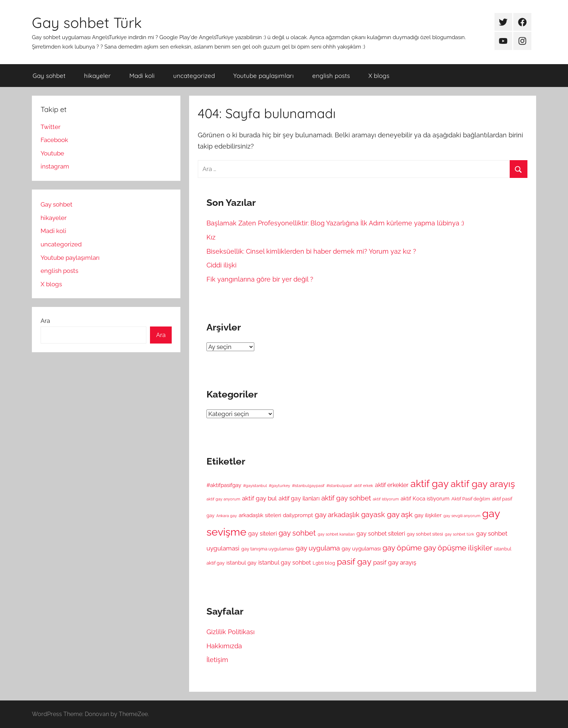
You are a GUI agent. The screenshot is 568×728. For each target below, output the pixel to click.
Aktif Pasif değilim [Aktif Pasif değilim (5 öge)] (471, 499)
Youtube (52, 153)
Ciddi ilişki (222, 265)
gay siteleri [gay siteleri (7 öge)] (262, 534)
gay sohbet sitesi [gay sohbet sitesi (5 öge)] (425, 534)
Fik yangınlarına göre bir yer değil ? (260, 279)
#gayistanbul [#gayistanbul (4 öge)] (255, 486)
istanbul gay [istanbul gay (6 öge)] (241, 563)
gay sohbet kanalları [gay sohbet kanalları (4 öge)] (336, 534)
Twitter (51, 127)
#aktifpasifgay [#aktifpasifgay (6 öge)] (224, 485)
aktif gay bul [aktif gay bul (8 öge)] (259, 498)
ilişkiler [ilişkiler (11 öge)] (480, 548)
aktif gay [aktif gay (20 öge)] (430, 484)
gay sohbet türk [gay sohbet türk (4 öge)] (460, 534)
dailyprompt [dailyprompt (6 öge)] (298, 515)
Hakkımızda (224, 646)
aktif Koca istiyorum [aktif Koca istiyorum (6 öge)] (425, 498)
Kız (211, 237)
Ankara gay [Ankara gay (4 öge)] (227, 516)
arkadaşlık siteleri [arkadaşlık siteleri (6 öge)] (260, 515)
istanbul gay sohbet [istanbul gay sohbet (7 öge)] (285, 563)
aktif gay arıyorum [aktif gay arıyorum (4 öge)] (223, 499)
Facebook (54, 140)
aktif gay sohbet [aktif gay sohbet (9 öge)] (346, 498)
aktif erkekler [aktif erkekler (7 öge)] (392, 485)
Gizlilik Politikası (231, 632)
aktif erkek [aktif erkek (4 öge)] (364, 486)
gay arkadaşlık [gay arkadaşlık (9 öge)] (337, 515)
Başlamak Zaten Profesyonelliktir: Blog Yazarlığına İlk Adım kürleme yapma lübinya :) (335, 223)
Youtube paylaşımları (264, 76)
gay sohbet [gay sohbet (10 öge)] (297, 533)
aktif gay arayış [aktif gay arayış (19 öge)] (483, 484)
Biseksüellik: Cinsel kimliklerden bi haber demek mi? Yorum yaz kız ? (311, 251)
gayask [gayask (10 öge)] (373, 515)
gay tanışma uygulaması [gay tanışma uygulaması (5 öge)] (268, 549)
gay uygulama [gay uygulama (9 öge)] (318, 548)
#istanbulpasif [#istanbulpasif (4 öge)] (339, 486)
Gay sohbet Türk (87, 22)
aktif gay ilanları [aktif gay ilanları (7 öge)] (299, 498)
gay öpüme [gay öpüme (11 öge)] (402, 548)
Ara (45, 321)
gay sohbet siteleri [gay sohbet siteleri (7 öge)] (381, 534)
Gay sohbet (49, 76)
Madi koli (142, 76)
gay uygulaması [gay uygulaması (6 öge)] (361, 548)
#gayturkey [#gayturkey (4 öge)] (279, 486)
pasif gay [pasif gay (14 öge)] (354, 561)
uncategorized (194, 76)
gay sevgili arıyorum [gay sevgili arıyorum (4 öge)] (462, 516)
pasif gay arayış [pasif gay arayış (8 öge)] (395, 562)
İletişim (217, 660)
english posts (331, 76)
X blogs (379, 76)
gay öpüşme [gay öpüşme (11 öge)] (445, 548)
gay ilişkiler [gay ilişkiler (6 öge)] (428, 515)
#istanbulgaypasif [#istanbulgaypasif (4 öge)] (308, 486)
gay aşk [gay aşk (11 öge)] (400, 515)
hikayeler (97, 76)
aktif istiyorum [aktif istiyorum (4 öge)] (386, 499)
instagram (55, 166)
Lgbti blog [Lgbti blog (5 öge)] (324, 563)
